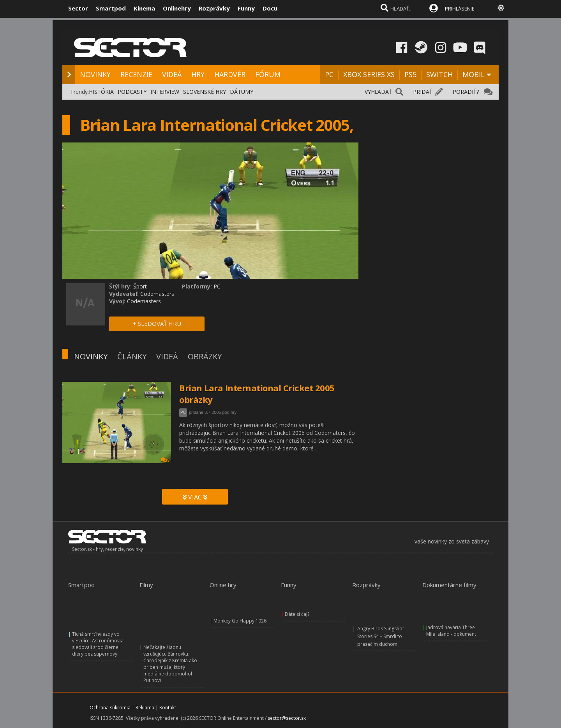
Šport (140, 286)
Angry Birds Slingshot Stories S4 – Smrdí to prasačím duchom (381, 636)
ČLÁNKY (132, 356)
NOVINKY (95, 74)
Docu (270, 8)
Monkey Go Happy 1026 (240, 621)
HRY (198, 74)
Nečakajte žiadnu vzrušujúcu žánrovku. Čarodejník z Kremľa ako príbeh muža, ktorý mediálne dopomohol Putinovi (170, 664)
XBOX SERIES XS (369, 74)
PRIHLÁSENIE (460, 9)
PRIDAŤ (423, 92)
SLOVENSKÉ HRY (205, 92)
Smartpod (111, 8)
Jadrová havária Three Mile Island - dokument (451, 631)
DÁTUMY (242, 92)
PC (329, 74)
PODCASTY (132, 92)
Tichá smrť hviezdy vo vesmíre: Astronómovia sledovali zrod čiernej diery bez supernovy (98, 644)
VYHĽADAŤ (378, 92)
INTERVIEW (165, 92)
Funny (246, 8)
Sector (78, 8)
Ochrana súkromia (110, 708)
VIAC (195, 497)
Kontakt (168, 708)
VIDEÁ (172, 74)
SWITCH (439, 74)
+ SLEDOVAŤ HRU (157, 324)
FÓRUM (268, 74)
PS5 (410, 74)
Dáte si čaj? (297, 614)
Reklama (145, 708)
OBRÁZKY (205, 356)
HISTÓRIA (101, 92)
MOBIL (474, 74)
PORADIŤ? (466, 92)
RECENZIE (136, 74)
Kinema (144, 8)
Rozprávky (214, 8)
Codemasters (157, 294)
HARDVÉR (230, 74)
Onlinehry (177, 8)
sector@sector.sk (287, 718)
